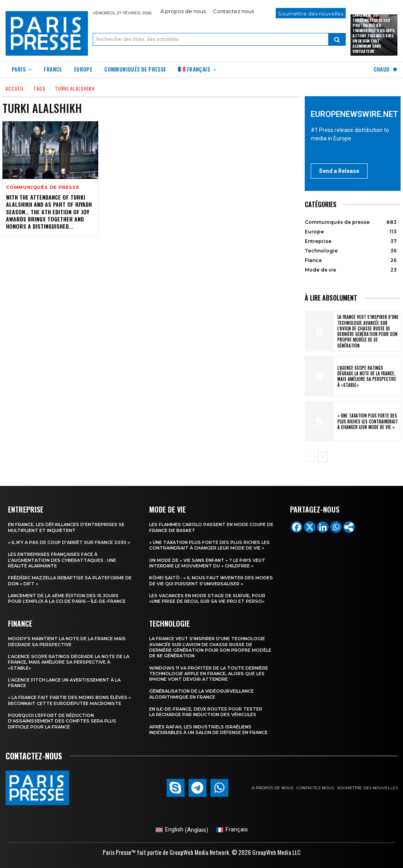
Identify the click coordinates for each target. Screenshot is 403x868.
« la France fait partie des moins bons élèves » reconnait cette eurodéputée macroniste (69, 700)
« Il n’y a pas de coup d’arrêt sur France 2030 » (69, 542)
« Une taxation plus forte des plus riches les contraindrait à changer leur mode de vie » (368, 421)
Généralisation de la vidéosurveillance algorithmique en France (201, 694)
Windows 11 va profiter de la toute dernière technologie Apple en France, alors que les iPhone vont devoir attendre (209, 674)
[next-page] (322, 457)
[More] (349, 527)
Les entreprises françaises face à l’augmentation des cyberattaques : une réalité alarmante (62, 560)
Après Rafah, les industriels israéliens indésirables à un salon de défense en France (208, 730)
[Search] (337, 39)
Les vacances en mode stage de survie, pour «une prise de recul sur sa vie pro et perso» (207, 598)
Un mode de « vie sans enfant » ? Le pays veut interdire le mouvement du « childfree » (207, 563)
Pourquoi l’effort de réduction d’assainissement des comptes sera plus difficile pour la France (62, 721)
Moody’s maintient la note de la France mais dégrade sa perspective (67, 641)
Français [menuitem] (237, 829)
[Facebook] (297, 527)
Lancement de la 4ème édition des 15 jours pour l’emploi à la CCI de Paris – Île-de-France (67, 598)
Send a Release (339, 171)
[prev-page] (310, 457)
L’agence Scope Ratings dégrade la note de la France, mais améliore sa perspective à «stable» (367, 376)
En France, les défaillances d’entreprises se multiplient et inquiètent (66, 527)
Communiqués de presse (43, 187)
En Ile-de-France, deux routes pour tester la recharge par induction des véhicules (206, 712)
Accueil (15, 88)
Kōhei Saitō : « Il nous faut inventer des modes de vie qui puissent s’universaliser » (211, 581)
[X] (310, 527)
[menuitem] (198, 70)
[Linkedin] (323, 527)
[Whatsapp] (336, 527)
